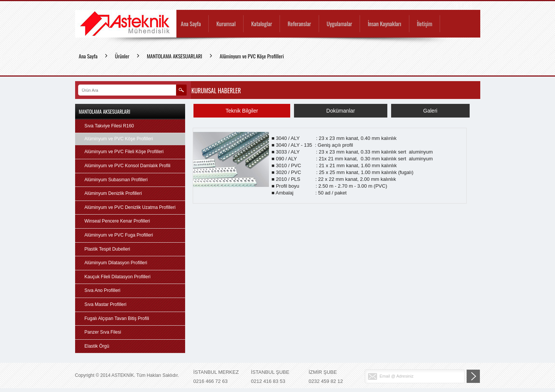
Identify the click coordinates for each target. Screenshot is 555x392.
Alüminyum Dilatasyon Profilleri (116, 263)
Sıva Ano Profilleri (103, 290)
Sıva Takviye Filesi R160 (109, 126)
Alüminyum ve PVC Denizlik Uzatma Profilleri (130, 207)
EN (466, 5)
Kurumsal (226, 24)
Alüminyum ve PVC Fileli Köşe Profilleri (124, 152)
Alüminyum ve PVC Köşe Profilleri (252, 56)
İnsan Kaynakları (384, 24)
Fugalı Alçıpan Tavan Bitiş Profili (117, 318)
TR (456, 5)
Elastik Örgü (97, 346)
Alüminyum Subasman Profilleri (116, 180)
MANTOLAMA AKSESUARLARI (175, 56)
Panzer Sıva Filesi (103, 332)
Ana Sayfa (191, 24)
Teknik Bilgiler (242, 111)
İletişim (425, 24)
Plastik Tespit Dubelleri (108, 249)
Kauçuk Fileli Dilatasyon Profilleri (118, 277)
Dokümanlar (340, 111)
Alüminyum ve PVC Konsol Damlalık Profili (128, 166)
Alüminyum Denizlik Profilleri (113, 193)
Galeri (430, 111)
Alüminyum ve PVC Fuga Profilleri (119, 235)
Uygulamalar (339, 24)
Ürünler (122, 56)
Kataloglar (262, 24)
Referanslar (299, 24)
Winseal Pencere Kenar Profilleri (117, 221)
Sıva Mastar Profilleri (106, 304)
